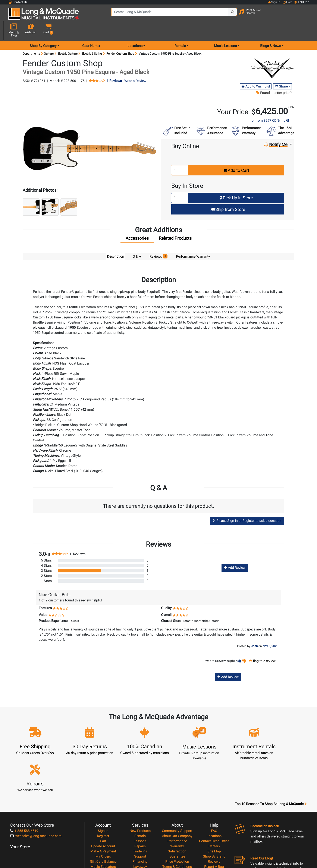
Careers (214, 799)
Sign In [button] (274, 2)
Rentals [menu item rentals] (180, 31)
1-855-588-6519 (24, 783)
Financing (140, 814)
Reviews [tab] (159, 241)
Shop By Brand (214, 809)
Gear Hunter (91, 31)
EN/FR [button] (300, 2)
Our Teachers (177, 835)
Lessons (140, 794)
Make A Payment (103, 804)
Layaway (140, 819)
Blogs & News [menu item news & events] (271, 31)
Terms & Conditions (177, 819)
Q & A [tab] (137, 241)
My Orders (103, 809)
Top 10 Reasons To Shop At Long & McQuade (271, 757)
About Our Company (177, 788)
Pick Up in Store (236, 183)
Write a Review (135, 66)
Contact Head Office (214, 794)
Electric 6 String (92, 38)
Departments (31, 38)
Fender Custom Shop (120, 38)
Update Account (103, 799)
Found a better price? (274, 78)
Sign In (103, 783)
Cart (103, 794)
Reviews (214, 814)
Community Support (177, 783)
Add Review (235, 552)
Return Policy (177, 829)
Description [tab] (116, 241)
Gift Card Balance (103, 814)
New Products (140, 783)
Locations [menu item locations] (135, 31)
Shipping (140, 824)
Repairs (140, 799)
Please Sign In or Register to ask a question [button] (247, 505)
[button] (306, 15)
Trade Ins (140, 804)
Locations (214, 788)
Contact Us (18, 2)
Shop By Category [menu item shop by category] (43, 31)
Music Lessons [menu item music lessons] (225, 31)
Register (103, 788)
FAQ (214, 783)
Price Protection (177, 814)
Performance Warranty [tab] (193, 241)
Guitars (49, 38)
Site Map (214, 804)
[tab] (137, 224)
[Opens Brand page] (272, 53)
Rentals (140, 788)
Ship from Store (228, 194)
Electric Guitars (68, 38)
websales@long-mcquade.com (36, 788)
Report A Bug (214, 819)
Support (140, 809)
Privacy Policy (177, 824)
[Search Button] (228, 15)
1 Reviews (114, 66)
